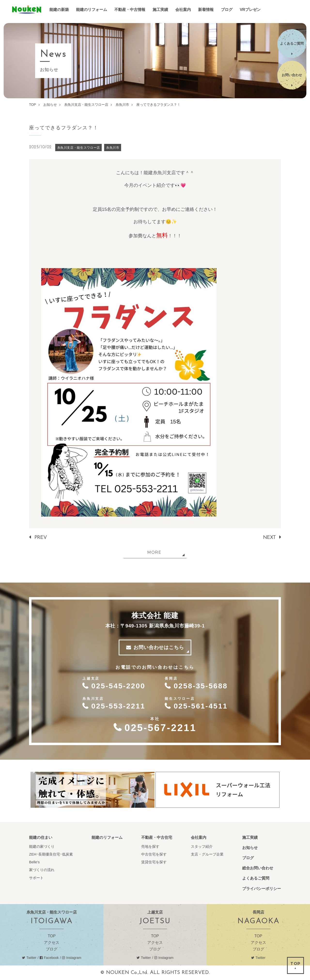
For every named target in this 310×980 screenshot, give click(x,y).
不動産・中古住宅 (157, 837)
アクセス (52, 943)
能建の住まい (41, 837)
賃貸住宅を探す (154, 862)
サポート (36, 878)
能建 (27, 10)
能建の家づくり (42, 846)
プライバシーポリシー (262, 889)
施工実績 (250, 837)
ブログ (248, 858)
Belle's (34, 862)
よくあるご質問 (256, 878)
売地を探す (150, 846)
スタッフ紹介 (202, 846)
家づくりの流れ (42, 870)
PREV (41, 538)
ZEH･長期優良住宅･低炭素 (51, 854)
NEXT (269, 538)
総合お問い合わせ (258, 868)
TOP (52, 936)
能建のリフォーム (107, 837)
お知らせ (250, 848)
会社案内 (199, 837)
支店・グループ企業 (207, 854)
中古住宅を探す (154, 854)
